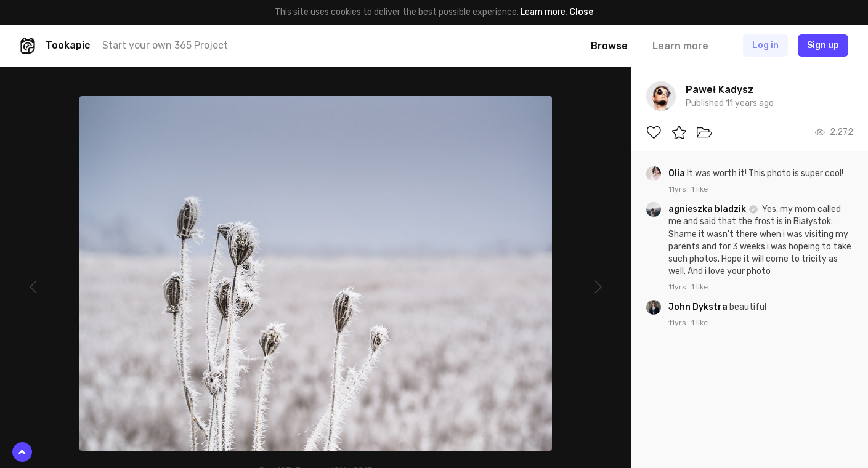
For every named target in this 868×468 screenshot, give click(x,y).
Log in (765, 45)
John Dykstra (699, 307)
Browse (609, 46)
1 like (700, 189)
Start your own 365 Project (165, 45)
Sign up (823, 45)
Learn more (543, 12)
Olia (678, 173)
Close (581, 12)
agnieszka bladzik (708, 209)
